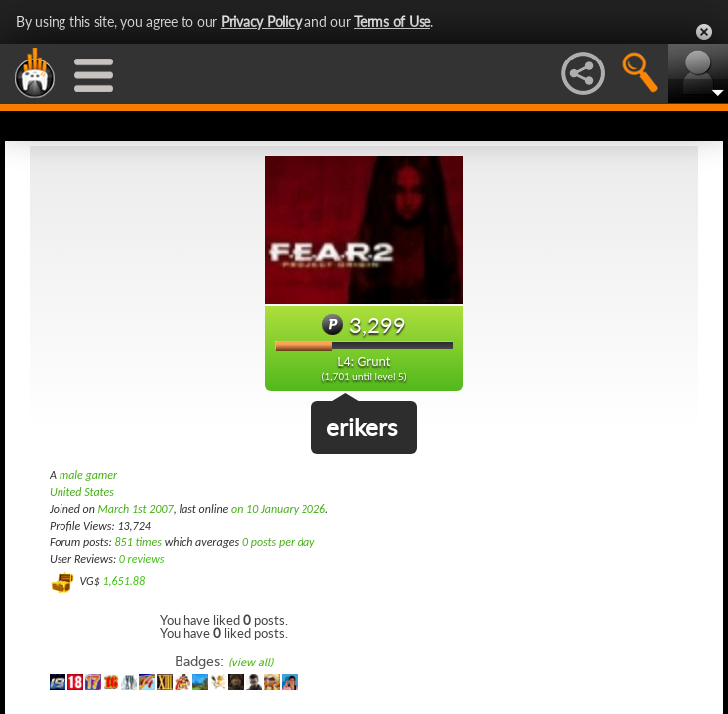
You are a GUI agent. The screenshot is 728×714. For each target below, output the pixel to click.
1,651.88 (123, 581)
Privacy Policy (261, 21)
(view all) (250, 663)
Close (704, 32)
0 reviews (142, 559)
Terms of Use (392, 21)
